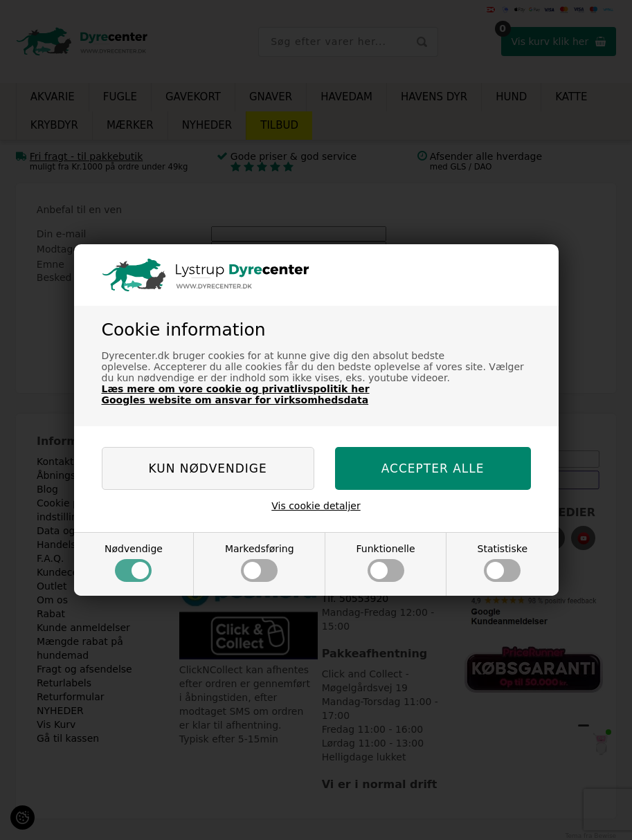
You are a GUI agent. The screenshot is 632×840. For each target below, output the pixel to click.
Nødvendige (134, 563)
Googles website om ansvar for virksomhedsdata (235, 400)
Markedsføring (260, 563)
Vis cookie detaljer (316, 506)
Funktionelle (386, 563)
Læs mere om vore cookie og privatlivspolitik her (236, 389)
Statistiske (503, 563)
